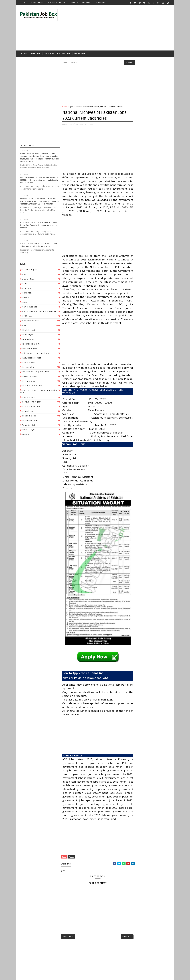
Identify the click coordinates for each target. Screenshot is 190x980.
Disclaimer (100, 2)
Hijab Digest (29, 331)
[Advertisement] (122, 28)
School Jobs (28, 412)
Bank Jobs (28, 294)
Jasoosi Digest (30, 349)
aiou (25, 275)
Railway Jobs (29, 398)
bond (25, 303)
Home (24, 2)
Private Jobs (64, 54)
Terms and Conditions (57, 2)
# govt (71, 881)
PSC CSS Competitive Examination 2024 (149, 347)
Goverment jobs (31, 321)
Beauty (26, 298)
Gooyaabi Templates (67, 976)
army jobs (28, 289)
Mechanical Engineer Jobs (36, 372)
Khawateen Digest (32, 358)
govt (25, 326)
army (25, 284)
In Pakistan (28, 340)
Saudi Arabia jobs (31, 407)
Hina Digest (28, 335)
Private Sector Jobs (32, 386)
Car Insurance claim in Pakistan (40, 312)
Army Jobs (49, 54)
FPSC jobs (27, 317)
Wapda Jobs (79, 54)
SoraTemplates (36, 976)
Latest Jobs (28, 368)
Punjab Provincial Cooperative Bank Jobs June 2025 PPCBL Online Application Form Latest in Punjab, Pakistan (39, 181)
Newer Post (68, 961)
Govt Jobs (35, 54)
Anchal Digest (30, 280)
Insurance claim (31, 344)
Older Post (121, 961)
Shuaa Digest (29, 416)
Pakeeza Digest (30, 377)
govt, (92, 125)
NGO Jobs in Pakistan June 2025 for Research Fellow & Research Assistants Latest (157, 184)
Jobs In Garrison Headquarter (38, 354)
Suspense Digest (31, 421)
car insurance (30, 307)
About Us (74, 2)
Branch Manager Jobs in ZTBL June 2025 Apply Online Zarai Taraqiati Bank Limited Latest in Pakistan (39, 226)
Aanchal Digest (30, 270)
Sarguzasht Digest (32, 403)
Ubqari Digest (30, 430)
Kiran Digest (29, 363)
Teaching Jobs (30, 426)
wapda (26, 435)
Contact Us (87, 2)
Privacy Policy (37, 2)
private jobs (29, 382)
